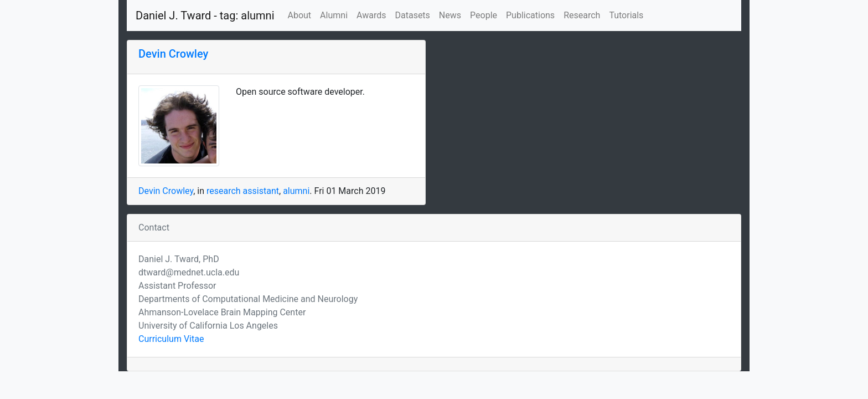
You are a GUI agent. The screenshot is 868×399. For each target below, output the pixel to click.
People (484, 15)
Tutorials (626, 15)
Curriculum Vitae (171, 339)
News (450, 15)
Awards (371, 15)
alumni (296, 191)
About (300, 15)
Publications (530, 15)
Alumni (334, 15)
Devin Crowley (173, 54)
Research (582, 15)
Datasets (412, 15)
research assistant (243, 191)
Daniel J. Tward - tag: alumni (205, 16)
